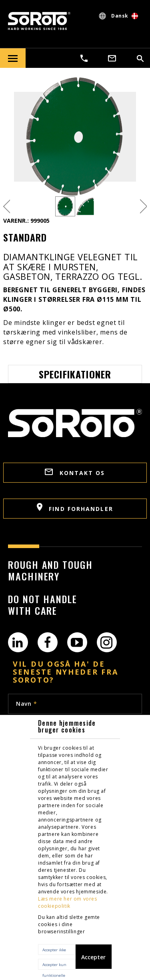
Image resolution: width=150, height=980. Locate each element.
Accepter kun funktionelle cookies (54, 966)
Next (143, 207)
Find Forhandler (75, 508)
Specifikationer (75, 374)
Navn (26, 704)
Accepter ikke (54, 950)
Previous (7, 207)
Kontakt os (75, 473)
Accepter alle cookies (93, 961)
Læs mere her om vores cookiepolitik (68, 902)
